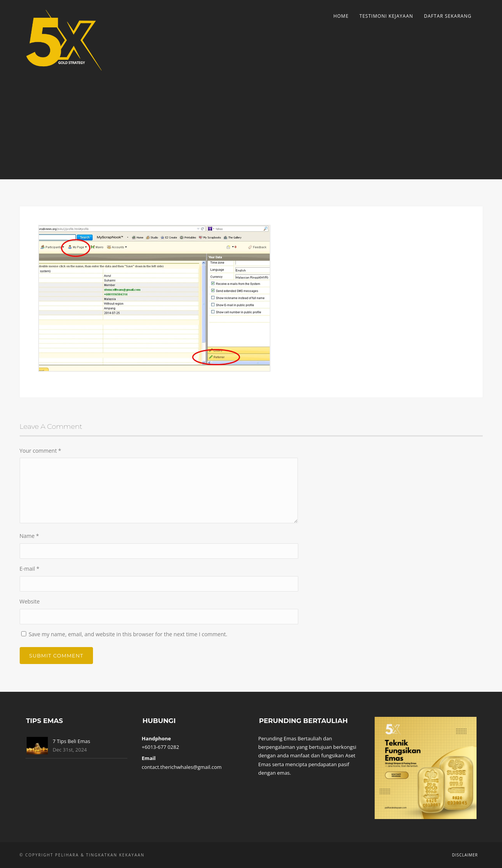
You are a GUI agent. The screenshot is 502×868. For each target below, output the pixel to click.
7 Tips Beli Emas (72, 741)
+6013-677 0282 (160, 747)
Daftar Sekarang (448, 16)
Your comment (41, 451)
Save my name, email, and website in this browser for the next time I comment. (128, 634)
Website (30, 601)
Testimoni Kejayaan (386, 16)
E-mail (30, 569)
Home (341, 16)
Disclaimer (465, 855)
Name (30, 536)
